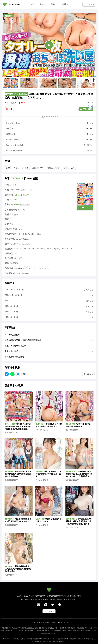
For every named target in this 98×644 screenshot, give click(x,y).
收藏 (9, 109)
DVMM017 (32, 268)
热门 (73, 168)
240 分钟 (14, 200)
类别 (7, 161)
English (90, 4)
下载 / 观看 (87, 109)
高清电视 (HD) (53, 168)
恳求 (90, 123)
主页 (32, 4)
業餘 (34, 168)
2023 (65, 168)
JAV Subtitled (45, 623)
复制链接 (88, 374)
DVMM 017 (43, 268)
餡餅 (8, 168)
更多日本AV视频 (14, 386)
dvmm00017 (20, 268)
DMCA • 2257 (62, 623)
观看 (85, 208)
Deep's (13, 185)
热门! (22, 103)
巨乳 (42, 168)
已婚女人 (17, 168)
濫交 (27, 168)
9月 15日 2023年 (22, 195)
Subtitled (14, 4)
